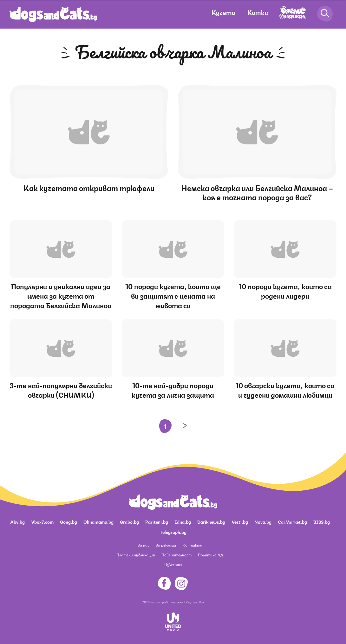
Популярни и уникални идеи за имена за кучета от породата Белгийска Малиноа (61, 295)
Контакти (192, 545)
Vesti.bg (240, 521)
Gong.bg (69, 521)
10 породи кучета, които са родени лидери (285, 291)
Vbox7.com (42, 521)
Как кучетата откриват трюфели (89, 187)
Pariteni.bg (157, 521)
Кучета (223, 12)
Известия (173, 564)
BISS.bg (322, 521)
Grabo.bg (129, 521)
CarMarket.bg (292, 521)
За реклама (166, 545)
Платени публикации (136, 555)
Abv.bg (17, 521)
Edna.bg (183, 521)
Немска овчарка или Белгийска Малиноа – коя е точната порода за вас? (257, 192)
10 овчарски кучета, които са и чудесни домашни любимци (285, 390)
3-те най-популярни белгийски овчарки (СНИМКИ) (61, 390)
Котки (258, 12)
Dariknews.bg (211, 521)
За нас (144, 545)
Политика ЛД (211, 555)
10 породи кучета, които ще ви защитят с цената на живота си (173, 295)
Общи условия (194, 602)
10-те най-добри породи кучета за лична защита (173, 390)
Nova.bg (263, 521)
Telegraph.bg (173, 532)
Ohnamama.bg (98, 521)
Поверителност (176, 555)
